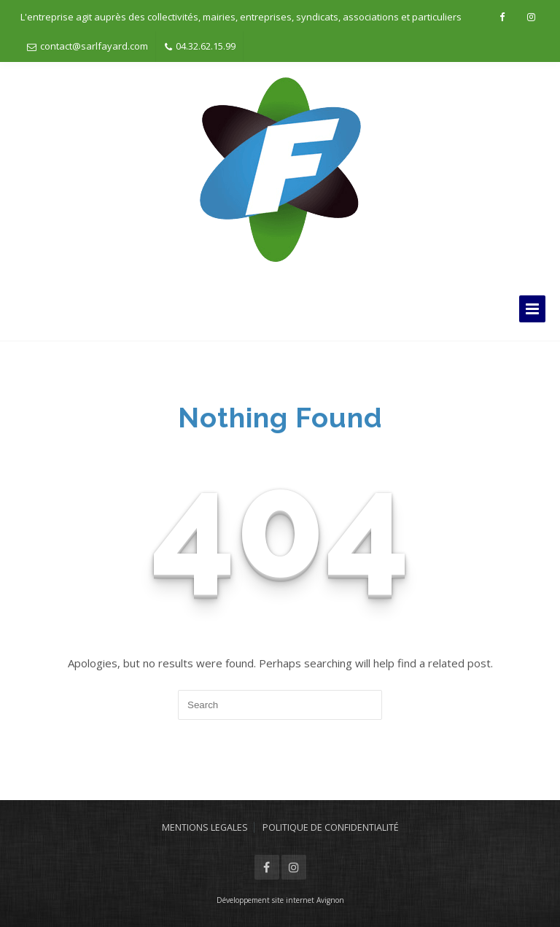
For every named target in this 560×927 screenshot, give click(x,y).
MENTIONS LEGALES (205, 827)
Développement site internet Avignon (280, 900)
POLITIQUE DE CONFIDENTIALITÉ (331, 827)
